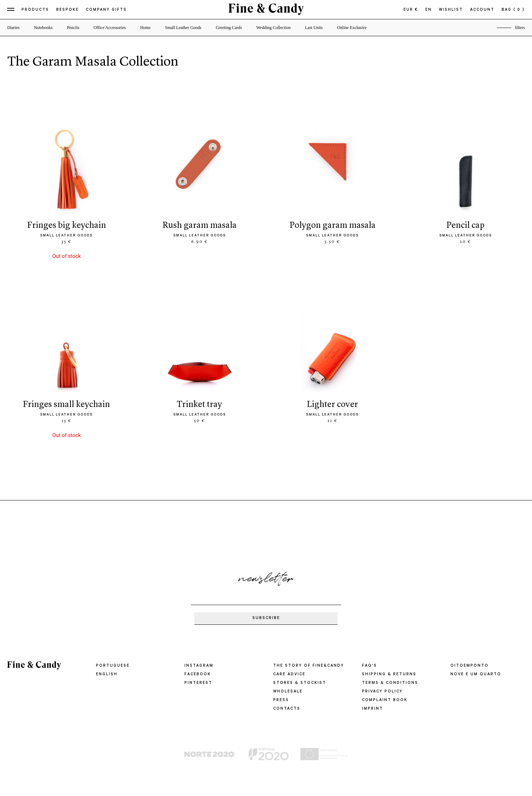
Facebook (198, 675)
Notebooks (43, 28)
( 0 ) (519, 10)
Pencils (73, 28)
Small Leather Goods (183, 28)
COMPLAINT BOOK (385, 700)
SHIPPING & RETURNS (389, 675)
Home (145, 28)
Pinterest (198, 683)
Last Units (314, 28)
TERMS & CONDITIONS (390, 683)
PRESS (281, 700)
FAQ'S (369, 666)
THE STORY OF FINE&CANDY (309, 666)
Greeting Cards (229, 28)
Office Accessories (110, 28)
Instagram (199, 666)
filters (520, 28)
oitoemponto (470, 666)
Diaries (13, 28)
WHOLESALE (288, 692)
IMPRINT (373, 709)
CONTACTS (287, 709)
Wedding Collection (274, 28)
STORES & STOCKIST (300, 683)
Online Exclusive (352, 28)
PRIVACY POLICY (382, 692)
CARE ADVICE (289, 675)
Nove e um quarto (476, 675)
